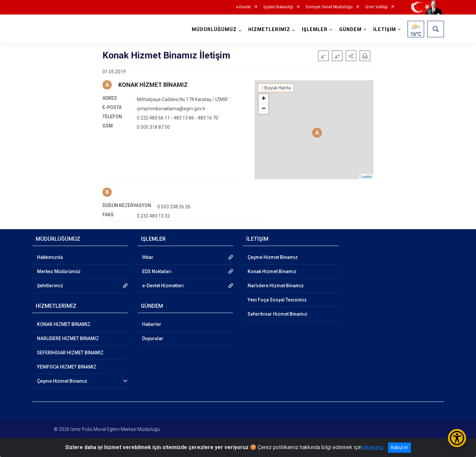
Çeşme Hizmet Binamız (62, 381)
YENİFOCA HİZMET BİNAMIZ (67, 367)
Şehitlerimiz (50, 286)
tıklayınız (373, 447)
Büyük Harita (278, 88)
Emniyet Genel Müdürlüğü (329, 7)
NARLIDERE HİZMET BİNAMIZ (68, 338)
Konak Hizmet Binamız (272, 271)
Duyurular (153, 338)
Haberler (152, 324)
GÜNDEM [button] (350, 30)
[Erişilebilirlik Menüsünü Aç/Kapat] (457, 438)
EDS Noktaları (157, 271)
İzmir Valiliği (377, 7)
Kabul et (399, 447)
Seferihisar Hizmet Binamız (278, 314)
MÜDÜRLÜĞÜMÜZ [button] (214, 30)
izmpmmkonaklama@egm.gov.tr (171, 109)
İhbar (148, 257)
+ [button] (264, 99)
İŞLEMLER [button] (315, 30)
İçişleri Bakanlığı (278, 7)
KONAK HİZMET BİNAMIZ (153, 85)
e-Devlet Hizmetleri (163, 286)
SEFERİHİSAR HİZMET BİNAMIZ (70, 353)
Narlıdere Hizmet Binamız (276, 286)
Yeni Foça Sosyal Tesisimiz (277, 300)
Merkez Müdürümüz (59, 271)
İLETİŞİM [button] (385, 30)
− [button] (264, 109)
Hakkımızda (50, 257)
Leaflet (366, 177)
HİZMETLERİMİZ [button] (269, 30)
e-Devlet (243, 7)
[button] (351, 56)
